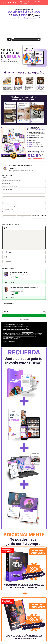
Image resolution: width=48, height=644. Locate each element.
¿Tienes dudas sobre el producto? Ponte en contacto (13, 304)
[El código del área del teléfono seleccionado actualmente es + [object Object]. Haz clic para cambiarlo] (6, 198)
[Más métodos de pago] (24, 245)
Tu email (4, 177)
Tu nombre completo (7, 189)
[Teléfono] (28, 198)
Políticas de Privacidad (19, 316)
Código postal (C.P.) (7, 214)
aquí (17, 319)
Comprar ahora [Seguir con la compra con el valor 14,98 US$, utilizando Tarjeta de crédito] (24, 296)
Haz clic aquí (24, 170)
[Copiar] (16, 309)
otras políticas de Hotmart (29, 316)
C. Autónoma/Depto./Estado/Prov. (32, 214)
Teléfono (4, 195)
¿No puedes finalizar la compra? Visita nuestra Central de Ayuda (16, 307)
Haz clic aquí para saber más (27, 312)
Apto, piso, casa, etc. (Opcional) (10, 207)
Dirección (5, 201)
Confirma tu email (6, 183)
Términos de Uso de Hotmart (9, 316)
